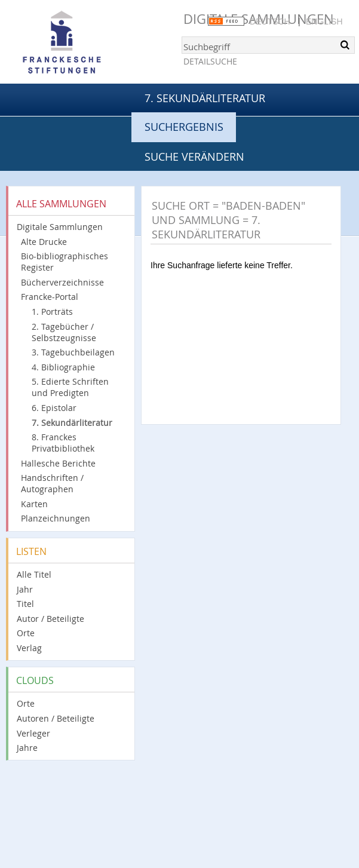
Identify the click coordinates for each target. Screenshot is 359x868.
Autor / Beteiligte (50, 619)
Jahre (27, 748)
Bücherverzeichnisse (62, 282)
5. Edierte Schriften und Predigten (70, 387)
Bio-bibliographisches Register (65, 262)
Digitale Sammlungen (60, 227)
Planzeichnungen (56, 518)
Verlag (29, 648)
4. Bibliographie (63, 367)
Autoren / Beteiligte (56, 718)
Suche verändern (194, 157)
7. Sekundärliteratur (205, 98)
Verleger (33, 733)
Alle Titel (34, 574)
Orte (26, 633)
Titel (25, 604)
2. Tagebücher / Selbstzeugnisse (64, 332)
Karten (34, 504)
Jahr (25, 589)
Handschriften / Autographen (52, 483)
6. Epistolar (54, 408)
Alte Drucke (44, 242)
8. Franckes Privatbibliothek (63, 443)
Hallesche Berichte (58, 463)
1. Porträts (52, 312)
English (324, 22)
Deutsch (270, 22)
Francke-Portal (50, 297)
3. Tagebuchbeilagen (73, 352)
